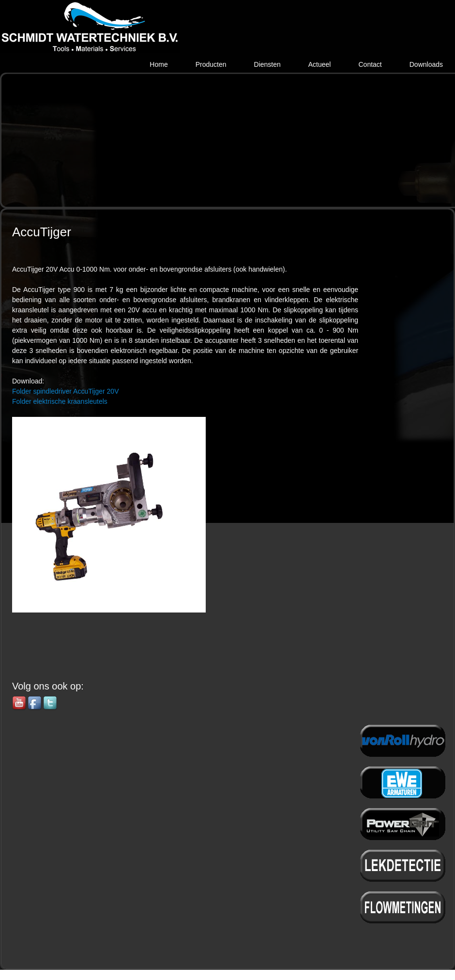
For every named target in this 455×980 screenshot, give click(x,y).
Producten (211, 64)
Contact (370, 64)
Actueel (320, 64)
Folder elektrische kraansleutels (60, 401)
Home (159, 64)
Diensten (267, 64)
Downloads (426, 64)
